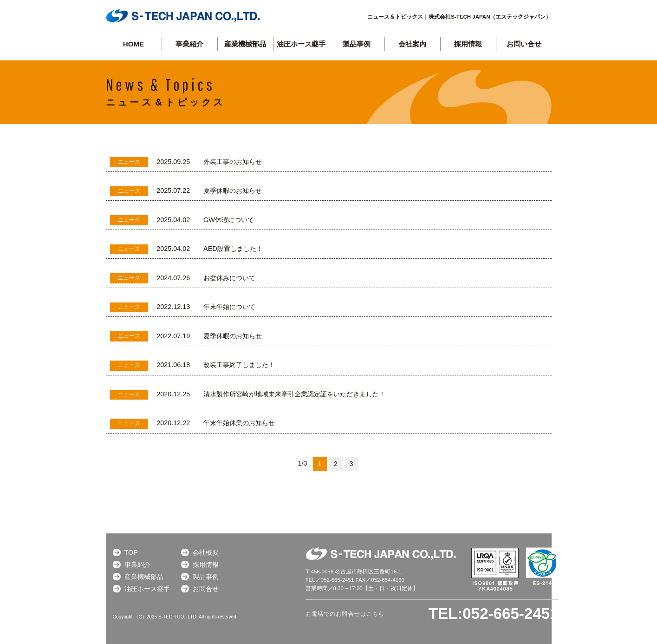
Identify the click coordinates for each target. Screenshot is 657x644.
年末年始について (229, 307)
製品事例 (206, 577)
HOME (133, 44)
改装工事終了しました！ (239, 365)
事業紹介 (189, 44)
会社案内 (412, 44)
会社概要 (206, 552)
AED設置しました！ (233, 249)
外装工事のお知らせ (233, 162)
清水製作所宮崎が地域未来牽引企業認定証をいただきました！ (294, 394)
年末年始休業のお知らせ (239, 423)
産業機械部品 (245, 44)
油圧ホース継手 (301, 44)
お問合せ (206, 589)
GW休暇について (229, 220)
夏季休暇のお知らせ (233, 191)
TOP (131, 552)
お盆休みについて (229, 278)
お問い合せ (524, 44)
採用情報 (468, 44)
